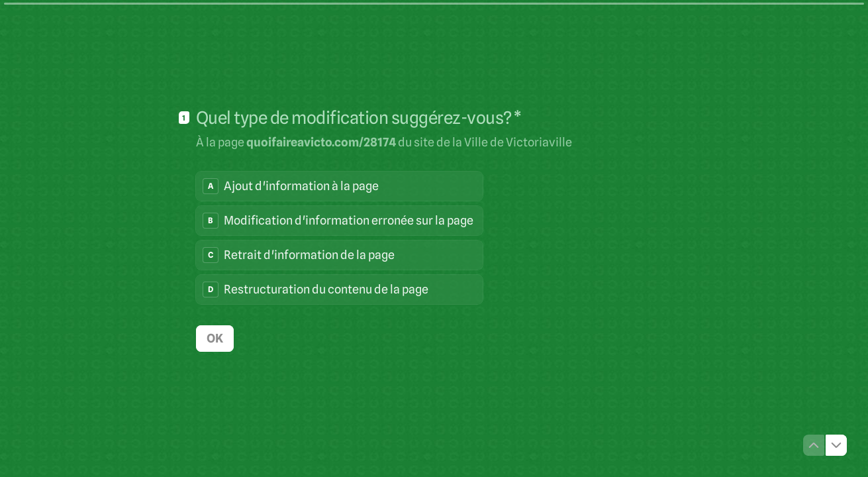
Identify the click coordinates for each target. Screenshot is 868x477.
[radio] (339, 186)
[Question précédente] (814, 445)
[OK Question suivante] (215, 339)
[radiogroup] (339, 238)
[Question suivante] (836, 445)
